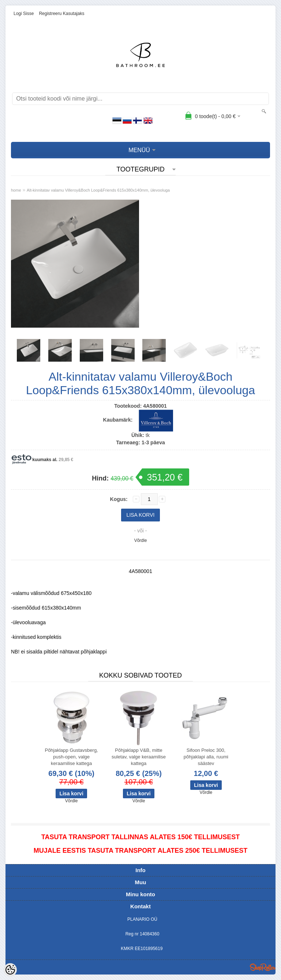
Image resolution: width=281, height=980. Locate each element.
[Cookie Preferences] (10, 970)
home (16, 190)
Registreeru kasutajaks (61, 14)
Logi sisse (24, 14)
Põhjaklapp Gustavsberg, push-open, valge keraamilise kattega (71, 757)
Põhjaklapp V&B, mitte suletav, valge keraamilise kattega (139, 757)
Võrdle (141, 540)
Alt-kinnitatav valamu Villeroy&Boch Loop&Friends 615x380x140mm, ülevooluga (98, 190)
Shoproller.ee (263, 967)
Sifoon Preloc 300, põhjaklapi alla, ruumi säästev (206, 757)
